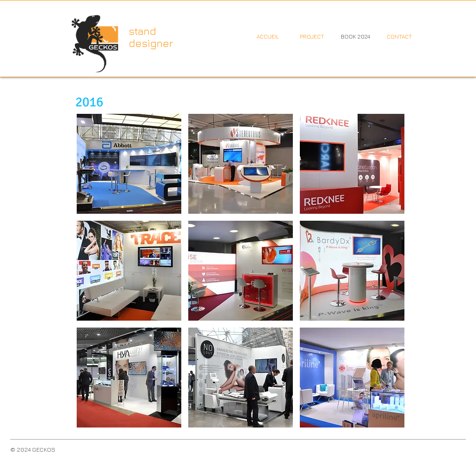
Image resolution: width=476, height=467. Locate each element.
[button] (129, 164)
